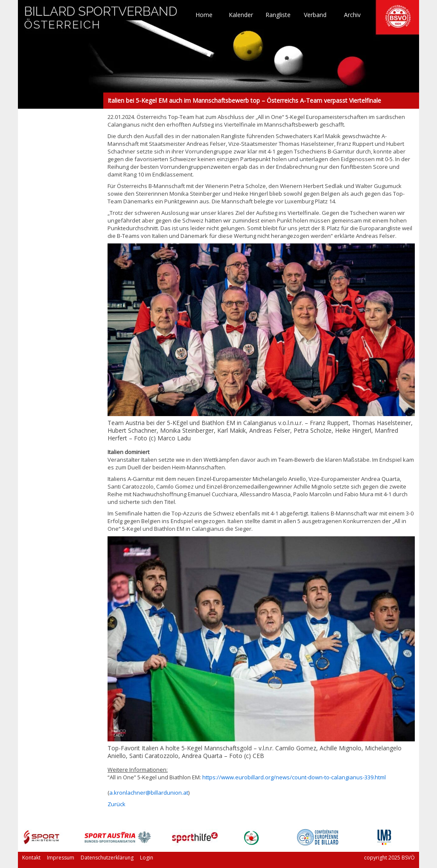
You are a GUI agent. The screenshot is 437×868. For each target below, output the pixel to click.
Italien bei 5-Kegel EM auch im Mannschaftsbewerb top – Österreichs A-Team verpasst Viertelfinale (61, 101)
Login (147, 858)
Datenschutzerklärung (107, 858)
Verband (315, 15)
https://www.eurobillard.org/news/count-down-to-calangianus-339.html (294, 777)
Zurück (117, 804)
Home (204, 15)
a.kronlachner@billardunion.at (149, 793)
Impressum (61, 858)
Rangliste (278, 15)
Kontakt (31, 858)
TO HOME (101, 21)
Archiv (352, 15)
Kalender (241, 15)
